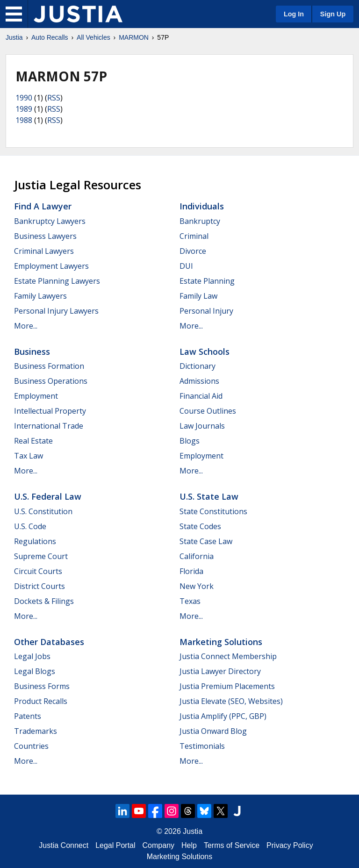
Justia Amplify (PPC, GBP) (223, 716)
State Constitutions (213, 511)
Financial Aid (201, 396)
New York (197, 586)
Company (158, 845)
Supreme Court (41, 556)
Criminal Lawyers (44, 251)
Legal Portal (115, 845)
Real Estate (33, 441)
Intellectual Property (50, 411)
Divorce (193, 251)
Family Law (198, 296)
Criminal (194, 236)
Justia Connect (64, 845)
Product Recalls (41, 701)
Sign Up (333, 14)
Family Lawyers (40, 296)
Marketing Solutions (221, 642)
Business (32, 352)
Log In (294, 14)
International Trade (49, 426)
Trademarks (36, 731)
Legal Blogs (35, 671)
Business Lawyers (45, 236)
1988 (24, 120)
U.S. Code (30, 526)
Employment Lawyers (51, 266)
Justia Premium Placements (227, 686)
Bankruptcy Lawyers (50, 221)
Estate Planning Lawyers (57, 281)
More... (26, 326)
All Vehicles (93, 37)
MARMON (134, 37)
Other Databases (49, 642)
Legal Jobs (32, 656)
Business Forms (42, 686)
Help (189, 845)
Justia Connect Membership (228, 656)
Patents (28, 716)
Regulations (35, 541)
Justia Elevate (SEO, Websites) (231, 701)
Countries (31, 746)
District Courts (39, 586)
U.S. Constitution (43, 511)
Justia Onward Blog (213, 731)
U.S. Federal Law (48, 496)
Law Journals (202, 426)
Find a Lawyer (43, 206)
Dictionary (197, 366)
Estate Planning (207, 281)
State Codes (200, 526)
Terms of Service (232, 845)
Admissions (199, 381)
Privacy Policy (290, 845)
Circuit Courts (38, 571)
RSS (54, 98)
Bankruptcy (200, 221)
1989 (24, 109)
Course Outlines (208, 411)
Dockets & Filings (44, 601)
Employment (36, 396)
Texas (190, 601)
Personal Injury (206, 311)
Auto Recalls (50, 37)
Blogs (190, 441)
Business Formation (49, 366)
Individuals (202, 206)
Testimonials (202, 746)
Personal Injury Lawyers (56, 311)
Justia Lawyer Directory (220, 671)
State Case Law (206, 541)
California (197, 556)
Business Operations (51, 381)
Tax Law (29, 456)
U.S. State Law (209, 496)
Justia (14, 37)
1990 (24, 98)
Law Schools (205, 352)
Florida (191, 571)
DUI (186, 266)
